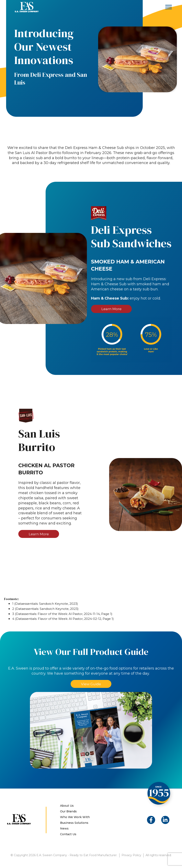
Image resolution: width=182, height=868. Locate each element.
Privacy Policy (131, 856)
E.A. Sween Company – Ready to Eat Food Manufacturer (27, 7)
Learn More (111, 309)
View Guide (91, 684)
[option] (138, 59)
